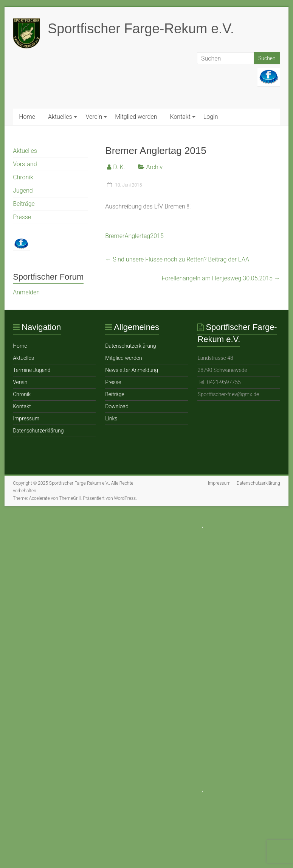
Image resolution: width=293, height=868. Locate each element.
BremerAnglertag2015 (134, 236)
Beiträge (24, 204)
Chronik (23, 177)
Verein (94, 117)
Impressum (26, 418)
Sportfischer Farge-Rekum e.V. (141, 29)
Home (27, 117)
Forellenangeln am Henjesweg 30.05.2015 (221, 278)
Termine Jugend (32, 370)
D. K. (119, 167)
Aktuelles (60, 117)
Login (211, 117)
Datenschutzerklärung (38, 431)
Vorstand (25, 164)
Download (117, 406)
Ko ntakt (180, 117)
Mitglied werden (136, 117)
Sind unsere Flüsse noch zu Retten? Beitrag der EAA (177, 259)
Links (111, 418)
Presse (22, 217)
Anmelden (26, 292)
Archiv (155, 167)
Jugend (23, 191)
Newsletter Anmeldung (132, 370)
